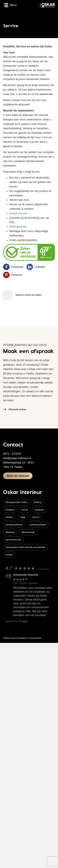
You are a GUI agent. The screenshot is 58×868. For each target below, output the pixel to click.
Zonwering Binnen (14, 525)
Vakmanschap (28, 532)
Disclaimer (22, 638)
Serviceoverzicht (13, 540)
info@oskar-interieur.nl (17, 458)
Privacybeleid (35, 638)
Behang (37, 502)
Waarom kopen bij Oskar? (29, 295)
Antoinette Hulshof (26, 575)
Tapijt (23, 517)
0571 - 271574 (12, 454)
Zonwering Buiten (38, 525)
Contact (9, 555)
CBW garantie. (18, 227)
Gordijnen (10, 510)
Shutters (9, 517)
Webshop (10, 532)
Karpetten (40, 510)
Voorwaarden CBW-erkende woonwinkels (25, 547)
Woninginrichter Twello (16, 502)
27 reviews (43, 569)
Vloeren (36, 517)
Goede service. (19, 213)
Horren (25, 510)
